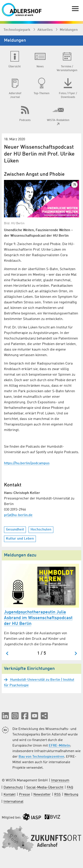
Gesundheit (15, 530)
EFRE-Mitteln (59, 746)
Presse (24, 795)
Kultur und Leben (20, 539)
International (14, 802)
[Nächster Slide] (76, 653)
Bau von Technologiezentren (41, 757)
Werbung (71, 795)
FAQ (70, 788)
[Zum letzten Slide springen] (7, 653)
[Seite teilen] (44, 716)
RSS (57, 795)
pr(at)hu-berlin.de (18, 515)
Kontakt (10, 795)
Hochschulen (41, 530)
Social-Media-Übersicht (45, 788)
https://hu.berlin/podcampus (27, 463)
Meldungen (69, 30)
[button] (5, 716)
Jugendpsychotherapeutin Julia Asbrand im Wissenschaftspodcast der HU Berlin (38, 618)
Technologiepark (17, 30)
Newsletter (42, 795)
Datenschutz (13, 788)
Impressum (60, 780)
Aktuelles (45, 30)
